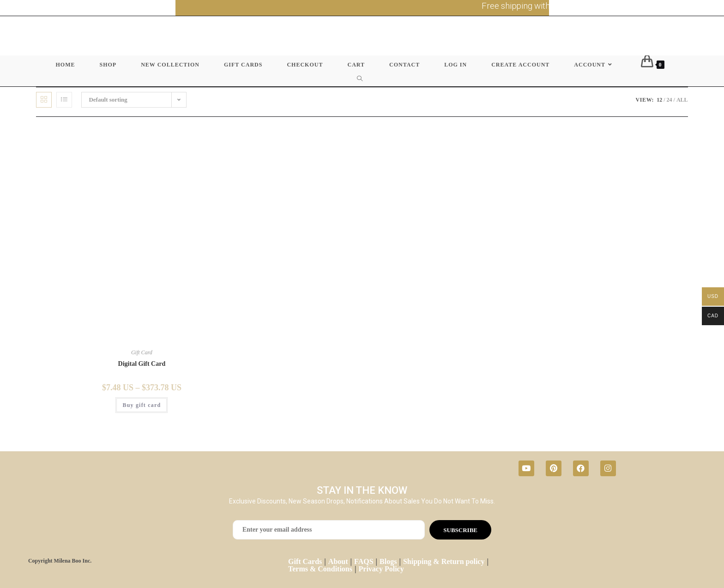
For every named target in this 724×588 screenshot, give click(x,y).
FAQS (364, 561)
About (338, 561)
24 (670, 100)
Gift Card (142, 352)
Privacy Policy (381, 569)
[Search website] (362, 79)
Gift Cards (305, 561)
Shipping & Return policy (444, 561)
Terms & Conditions (320, 569)
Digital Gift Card (142, 364)
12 (659, 100)
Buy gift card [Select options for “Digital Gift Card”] (142, 405)
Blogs (388, 561)
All (682, 100)
